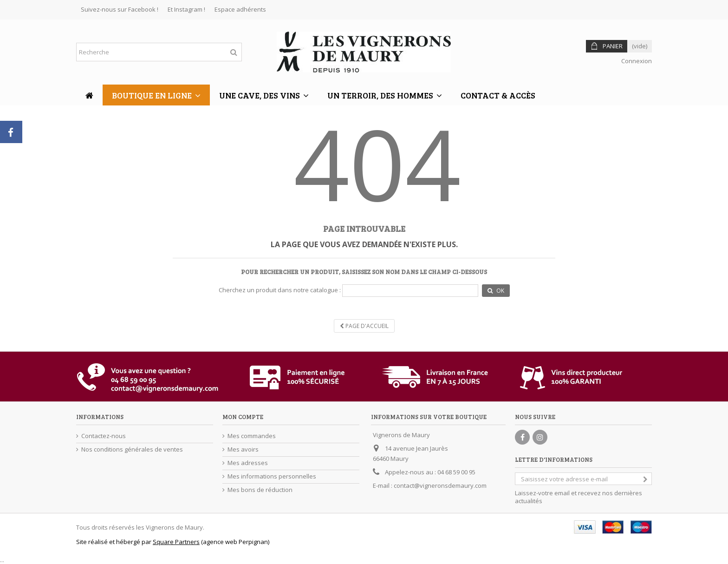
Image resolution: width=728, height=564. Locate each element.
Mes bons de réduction (260, 490)
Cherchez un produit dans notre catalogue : (280, 290)
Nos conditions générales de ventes (132, 449)
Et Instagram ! (186, 9)
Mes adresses (248, 463)
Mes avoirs (243, 449)
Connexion (636, 61)
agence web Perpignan (235, 542)
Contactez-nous (104, 436)
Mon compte (243, 417)
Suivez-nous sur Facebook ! (120, 9)
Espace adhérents (240, 9)
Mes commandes (252, 436)
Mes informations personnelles (272, 476)
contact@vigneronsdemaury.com (440, 485)
